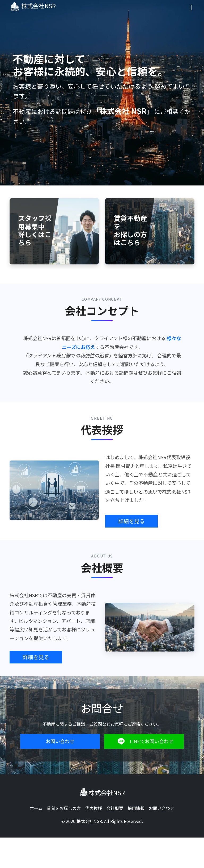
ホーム (36, 808)
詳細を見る (131, 521)
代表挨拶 (93, 808)
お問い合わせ (60, 741)
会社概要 (115, 808)
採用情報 (136, 808)
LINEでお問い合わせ (144, 741)
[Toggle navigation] (191, 7)
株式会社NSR (35, 7)
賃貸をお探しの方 (64, 808)
